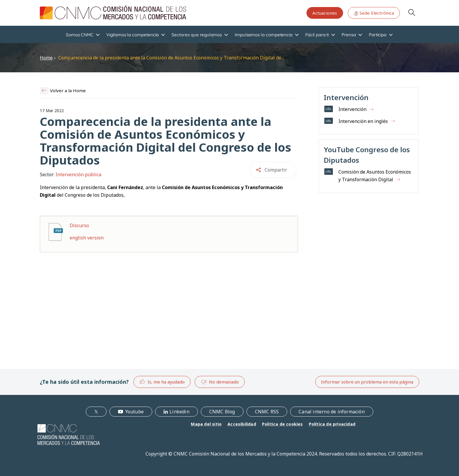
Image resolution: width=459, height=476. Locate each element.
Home (46, 58)
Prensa (349, 35)
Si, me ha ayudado (162, 382)
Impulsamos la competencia (264, 35)
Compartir (276, 170)
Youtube (135, 412)
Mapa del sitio (206, 424)
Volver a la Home (68, 90)
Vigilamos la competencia (132, 35)
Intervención (352, 109)
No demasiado (220, 382)
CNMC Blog (222, 412)
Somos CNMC (80, 35)
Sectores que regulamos (197, 35)
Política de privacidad (332, 424)
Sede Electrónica (374, 13)
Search (412, 12)
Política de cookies (282, 424)
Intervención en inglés (363, 121)
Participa (378, 35)
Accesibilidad (242, 424)
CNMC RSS (267, 412)
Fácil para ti (317, 35)
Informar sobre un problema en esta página (367, 382)
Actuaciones (325, 13)
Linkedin (179, 412)
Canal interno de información (332, 412)
